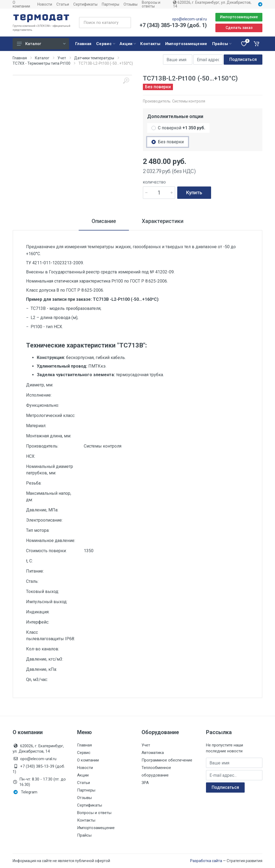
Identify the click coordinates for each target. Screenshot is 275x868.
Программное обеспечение (167, 760)
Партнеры (111, 4)
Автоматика (153, 753)
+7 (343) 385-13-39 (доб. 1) (173, 25)
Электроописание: (44, 520)
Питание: (35, 571)
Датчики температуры (94, 58)
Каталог (41, 44)
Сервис (84, 753)
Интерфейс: (38, 622)
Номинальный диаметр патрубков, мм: (50, 470)
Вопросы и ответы (151, 4)
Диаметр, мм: (40, 385)
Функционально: (43, 405)
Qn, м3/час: (37, 680)
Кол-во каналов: (43, 649)
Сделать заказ (239, 28)
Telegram (25, 792)
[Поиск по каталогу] (105, 23)
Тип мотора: (38, 530)
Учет (62, 58)
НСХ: (31, 456)
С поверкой (182, 128)
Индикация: (38, 612)
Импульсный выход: (47, 602)
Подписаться (243, 59)
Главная (20, 58)
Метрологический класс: (51, 415)
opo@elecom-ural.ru (189, 19)
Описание (104, 221)
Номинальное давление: (51, 541)
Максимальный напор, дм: (49, 497)
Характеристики (163, 221)
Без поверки (171, 142)
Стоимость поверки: (46, 551)
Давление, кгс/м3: (45, 659)
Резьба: (34, 483)
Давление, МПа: (42, 510)
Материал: (36, 426)
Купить (194, 193)
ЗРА (145, 783)
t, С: (29, 561)
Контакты (86, 820)
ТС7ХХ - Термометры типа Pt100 (41, 63)
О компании (21, 4)
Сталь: (32, 581)
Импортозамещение (239, 17)
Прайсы (84, 835)
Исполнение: (39, 395)
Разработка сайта (206, 861)
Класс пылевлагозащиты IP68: (50, 636)
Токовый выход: (43, 592)
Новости (45, 4)
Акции (83, 775)
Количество (154, 182)
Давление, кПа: (41, 669)
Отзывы (131, 4)
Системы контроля (189, 101)
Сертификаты (85, 4)
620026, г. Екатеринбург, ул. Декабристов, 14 (212, 4)
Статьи (63, 4)
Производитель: (42, 446)
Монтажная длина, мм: (49, 436)
